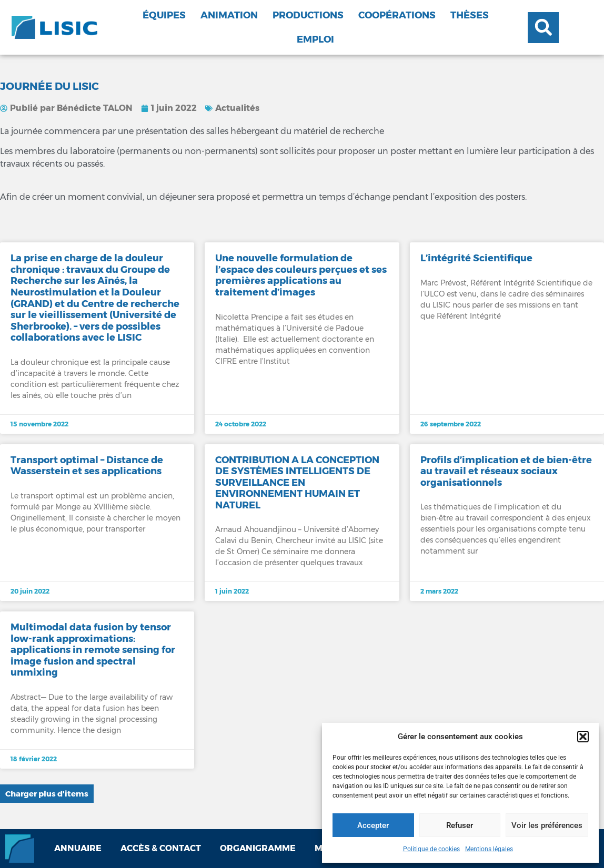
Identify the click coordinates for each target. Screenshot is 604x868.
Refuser (460, 825)
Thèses (470, 15)
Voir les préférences (547, 825)
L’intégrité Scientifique (476, 258)
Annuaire (78, 848)
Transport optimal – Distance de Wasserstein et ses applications (87, 466)
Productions (308, 15)
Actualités (237, 108)
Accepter (373, 825)
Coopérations (397, 15)
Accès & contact (161, 848)
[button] (583, 737)
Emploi (315, 39)
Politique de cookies (431, 849)
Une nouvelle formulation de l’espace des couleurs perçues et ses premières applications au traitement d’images (301, 275)
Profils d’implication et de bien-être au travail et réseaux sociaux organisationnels (506, 471)
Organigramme (258, 848)
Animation (229, 15)
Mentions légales (489, 849)
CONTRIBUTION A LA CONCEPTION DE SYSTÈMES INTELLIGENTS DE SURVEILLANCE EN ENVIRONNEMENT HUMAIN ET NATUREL (297, 483)
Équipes (164, 15)
